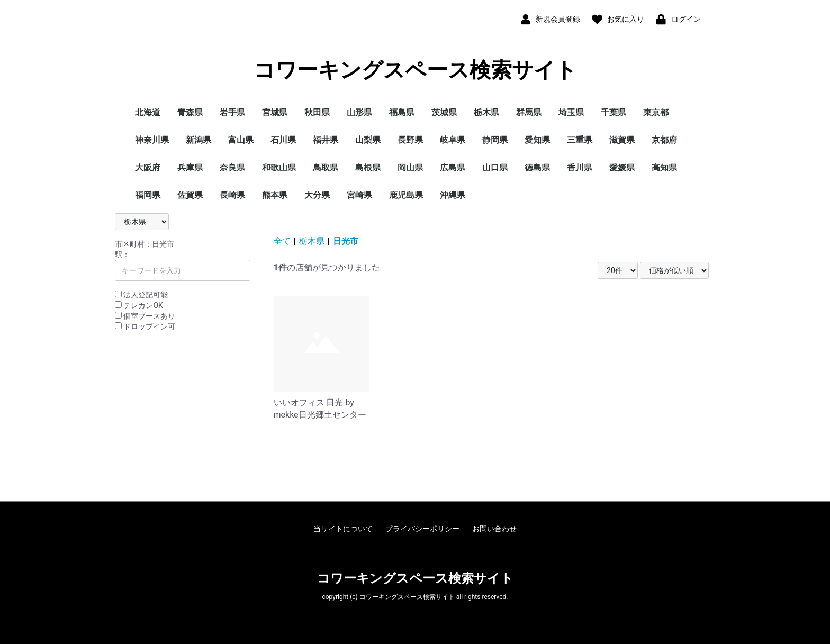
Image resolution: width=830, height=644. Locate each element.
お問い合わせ (494, 529)
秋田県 (317, 112)
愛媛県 (622, 167)
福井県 (326, 140)
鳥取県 (326, 167)
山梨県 (368, 140)
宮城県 (275, 112)
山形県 (359, 112)
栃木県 (486, 112)
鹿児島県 (406, 195)
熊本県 (275, 195)
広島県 (453, 167)
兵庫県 (190, 167)
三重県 (580, 140)
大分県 (317, 195)
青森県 (190, 112)
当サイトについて (343, 529)
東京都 (656, 112)
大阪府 (148, 167)
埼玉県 (571, 112)
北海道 (148, 112)
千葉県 (614, 112)
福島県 (402, 112)
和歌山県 (279, 167)
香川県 (580, 167)
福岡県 (148, 195)
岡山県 (410, 167)
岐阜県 (453, 140)
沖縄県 (453, 195)
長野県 (410, 140)
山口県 (495, 167)
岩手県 (232, 112)
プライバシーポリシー (422, 529)
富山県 (241, 140)
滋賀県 (622, 140)
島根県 (368, 167)
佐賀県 (190, 195)
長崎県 (232, 195)
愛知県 (537, 140)
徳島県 (537, 167)
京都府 (664, 140)
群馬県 (529, 112)
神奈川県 (152, 140)
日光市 (346, 241)
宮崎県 (359, 195)
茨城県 (444, 112)
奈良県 (232, 167)
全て (282, 241)
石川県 (283, 140)
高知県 (664, 167)
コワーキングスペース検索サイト (415, 70)
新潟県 (199, 140)
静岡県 (495, 140)
